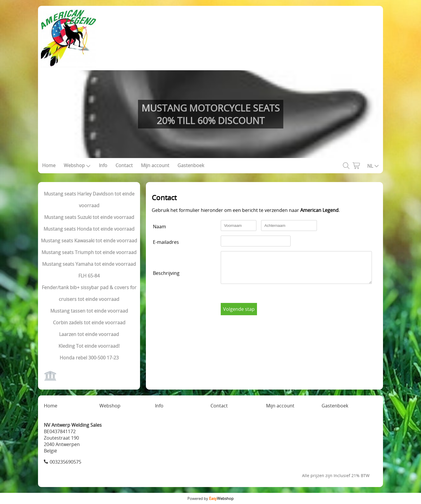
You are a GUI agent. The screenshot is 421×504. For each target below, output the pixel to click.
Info (103, 165)
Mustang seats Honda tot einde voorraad (89, 229)
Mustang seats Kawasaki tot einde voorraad (89, 241)
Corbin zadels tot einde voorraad (89, 323)
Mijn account (155, 165)
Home (49, 165)
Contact (124, 165)
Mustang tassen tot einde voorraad (89, 311)
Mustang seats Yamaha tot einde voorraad (89, 264)
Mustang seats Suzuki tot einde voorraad (89, 217)
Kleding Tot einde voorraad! (89, 346)
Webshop (77, 165)
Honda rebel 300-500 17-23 (89, 358)
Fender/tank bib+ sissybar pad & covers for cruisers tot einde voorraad (89, 293)
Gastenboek (191, 165)
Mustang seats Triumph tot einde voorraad (89, 252)
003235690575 (65, 462)
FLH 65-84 (89, 276)
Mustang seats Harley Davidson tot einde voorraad (89, 200)
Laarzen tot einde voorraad (89, 334)
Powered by (210, 498)
